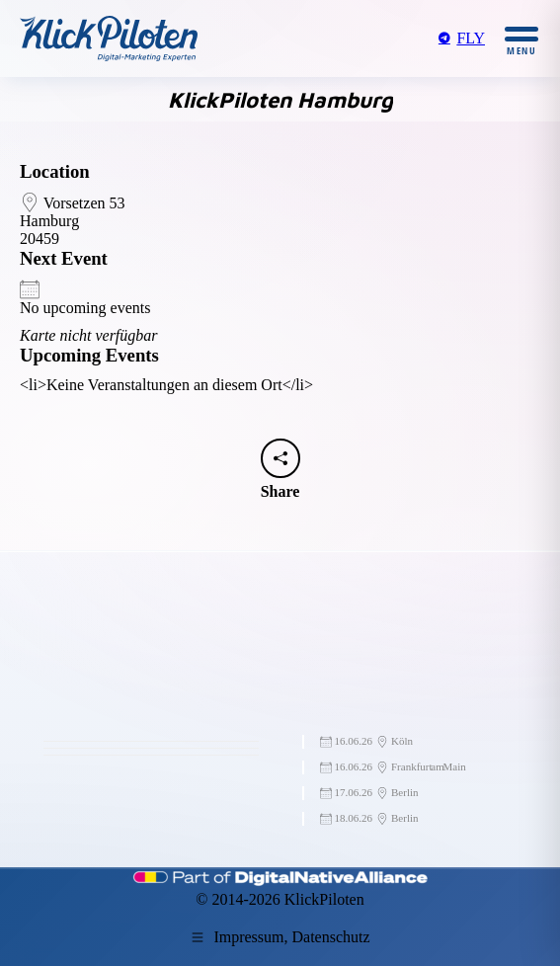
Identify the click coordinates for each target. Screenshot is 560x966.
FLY (461, 38)
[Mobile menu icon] (521, 39)
